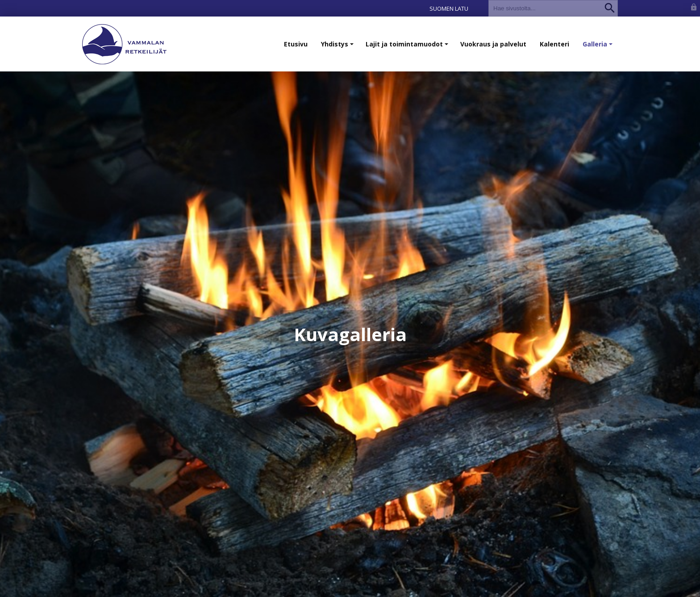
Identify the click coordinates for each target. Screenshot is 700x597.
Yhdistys (338, 48)
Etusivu (296, 44)
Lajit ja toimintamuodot (408, 48)
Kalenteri (554, 44)
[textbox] (545, 8)
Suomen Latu (449, 8)
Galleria (598, 48)
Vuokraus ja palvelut (493, 44)
